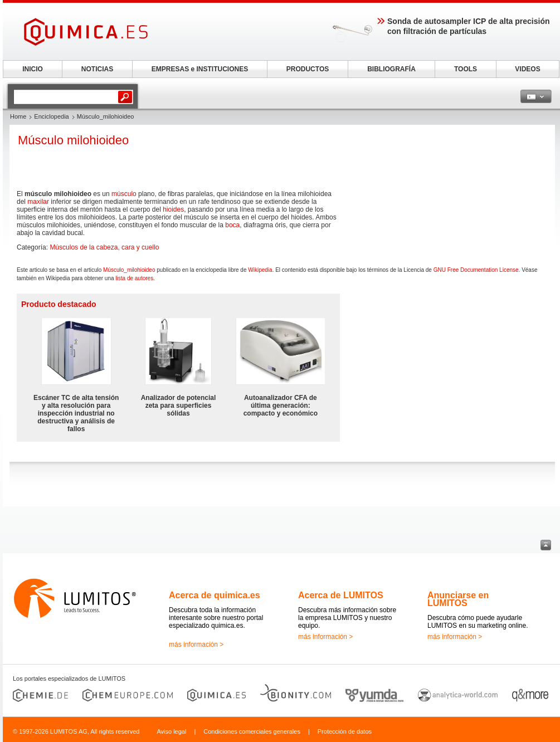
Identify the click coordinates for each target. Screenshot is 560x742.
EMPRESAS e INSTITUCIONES (200, 69)
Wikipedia (260, 270)
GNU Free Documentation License (476, 270)
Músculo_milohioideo (129, 270)
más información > (196, 645)
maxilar (38, 202)
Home (18, 116)
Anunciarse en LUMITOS (458, 599)
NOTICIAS (97, 69)
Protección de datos (345, 731)
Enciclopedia (51, 116)
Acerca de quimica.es (215, 595)
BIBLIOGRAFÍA (391, 69)
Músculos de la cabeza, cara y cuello (104, 247)
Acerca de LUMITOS (341, 595)
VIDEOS (527, 69)
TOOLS (466, 69)
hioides (173, 209)
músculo (124, 194)
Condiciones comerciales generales (252, 731)
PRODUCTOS (308, 69)
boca (232, 225)
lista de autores (134, 278)
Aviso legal (171, 731)
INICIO (33, 69)
